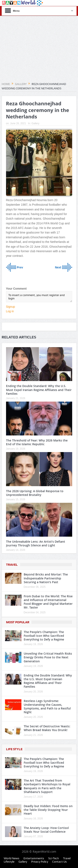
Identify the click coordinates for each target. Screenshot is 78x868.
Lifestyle (9, 862)
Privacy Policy (40, 862)
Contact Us (59, 862)
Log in (10, 311)
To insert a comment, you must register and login (39, 297)
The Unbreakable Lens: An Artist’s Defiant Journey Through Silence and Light (36, 543)
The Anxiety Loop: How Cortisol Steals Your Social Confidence (46, 830)
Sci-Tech (54, 858)
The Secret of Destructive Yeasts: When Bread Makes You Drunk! (47, 728)
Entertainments (34, 858)
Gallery (35, 123)
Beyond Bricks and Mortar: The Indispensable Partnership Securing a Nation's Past (46, 578)
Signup (11, 307)
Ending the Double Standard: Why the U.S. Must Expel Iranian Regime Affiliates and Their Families (39, 390)
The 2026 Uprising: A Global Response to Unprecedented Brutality (35, 493)
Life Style (14, 749)
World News (12, 858)
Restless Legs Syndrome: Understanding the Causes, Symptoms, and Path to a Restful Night (47, 707)
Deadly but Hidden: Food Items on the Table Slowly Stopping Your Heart (48, 810)
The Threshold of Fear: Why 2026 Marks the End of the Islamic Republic (37, 442)
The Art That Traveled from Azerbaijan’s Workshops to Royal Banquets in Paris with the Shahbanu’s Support (47, 786)
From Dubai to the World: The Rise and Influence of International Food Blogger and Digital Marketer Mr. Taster (48, 602)
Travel (12, 565)
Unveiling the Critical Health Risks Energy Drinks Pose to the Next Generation (48, 657)
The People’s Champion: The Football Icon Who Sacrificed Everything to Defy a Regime (44, 636)
